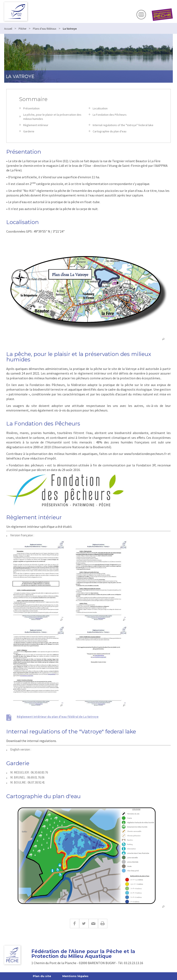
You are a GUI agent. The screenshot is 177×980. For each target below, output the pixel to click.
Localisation (100, 108)
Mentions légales (75, 976)
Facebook (74, 924)
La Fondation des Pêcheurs (110, 115)
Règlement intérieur (36, 125)
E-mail (93, 924)
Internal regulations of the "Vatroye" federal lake (123, 125)
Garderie (29, 131)
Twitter (84, 924)
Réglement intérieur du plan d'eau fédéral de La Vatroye (58, 717)
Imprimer (103, 924)
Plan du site (42, 976)
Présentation (31, 108)
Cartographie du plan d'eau (110, 131)
